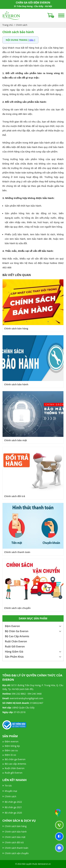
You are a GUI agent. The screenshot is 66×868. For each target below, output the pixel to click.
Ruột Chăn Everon (16, 641)
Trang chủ (8, 25)
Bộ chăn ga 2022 (13, 802)
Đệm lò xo (10, 755)
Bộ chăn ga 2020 (13, 813)
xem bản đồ (26, 689)
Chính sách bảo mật (16, 440)
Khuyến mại (11, 791)
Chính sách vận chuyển (17, 608)
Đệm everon (12, 741)
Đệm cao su (11, 750)
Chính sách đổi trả (15, 496)
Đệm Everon (12, 626)
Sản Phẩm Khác (14, 657)
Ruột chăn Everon (15, 768)
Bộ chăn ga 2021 (13, 807)
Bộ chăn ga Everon (15, 759)
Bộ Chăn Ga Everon (17, 631)
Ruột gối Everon (14, 773)
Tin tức (8, 786)
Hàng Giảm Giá (14, 652)
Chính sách (22, 25)
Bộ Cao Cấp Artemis (17, 636)
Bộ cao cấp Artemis (15, 764)
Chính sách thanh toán (17, 552)
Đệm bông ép (12, 746)
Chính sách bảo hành (16, 384)
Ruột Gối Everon (15, 646)
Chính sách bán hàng (16, 328)
